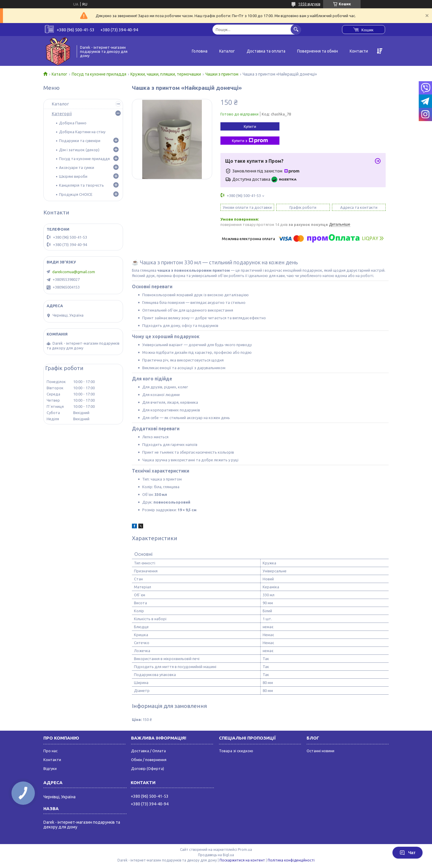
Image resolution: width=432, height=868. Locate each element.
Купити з (250, 141)
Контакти (359, 51)
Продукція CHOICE (76, 194)
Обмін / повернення (149, 760)
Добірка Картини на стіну (82, 132)
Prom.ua (245, 850)
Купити (250, 126)
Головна (200, 51)
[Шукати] (296, 29)
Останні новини (320, 751)
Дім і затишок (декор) (79, 150)
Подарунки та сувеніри (80, 141)
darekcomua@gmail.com (74, 272)
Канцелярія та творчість (81, 185)
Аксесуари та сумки (77, 167)
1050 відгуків (309, 4)
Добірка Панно (73, 123)
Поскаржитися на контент (242, 860)
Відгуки (50, 768)
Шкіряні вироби (73, 176)
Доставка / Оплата (148, 751)
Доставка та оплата (266, 51)
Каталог (227, 51)
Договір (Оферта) (148, 768)
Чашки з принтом (222, 74)
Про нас (50, 751)
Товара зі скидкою (236, 751)
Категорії (62, 114)
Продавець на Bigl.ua (216, 855)
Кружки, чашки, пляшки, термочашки (166, 74)
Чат (408, 853)
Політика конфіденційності (291, 860)
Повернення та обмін (318, 51)
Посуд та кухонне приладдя (99, 74)
